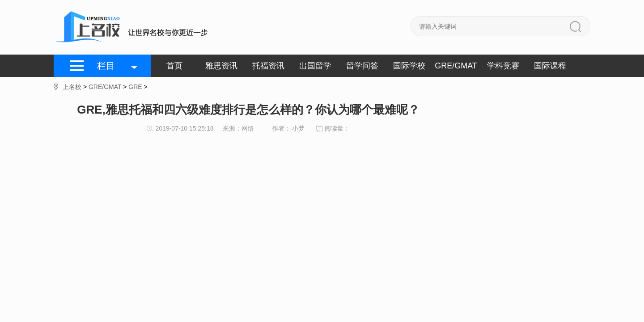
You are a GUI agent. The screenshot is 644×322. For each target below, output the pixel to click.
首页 (174, 66)
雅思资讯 (221, 66)
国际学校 (409, 66)
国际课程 (550, 66)
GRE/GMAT (456, 66)
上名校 (72, 87)
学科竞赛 (503, 66)
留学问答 (362, 66)
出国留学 (315, 66)
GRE (135, 87)
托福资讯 (268, 66)
